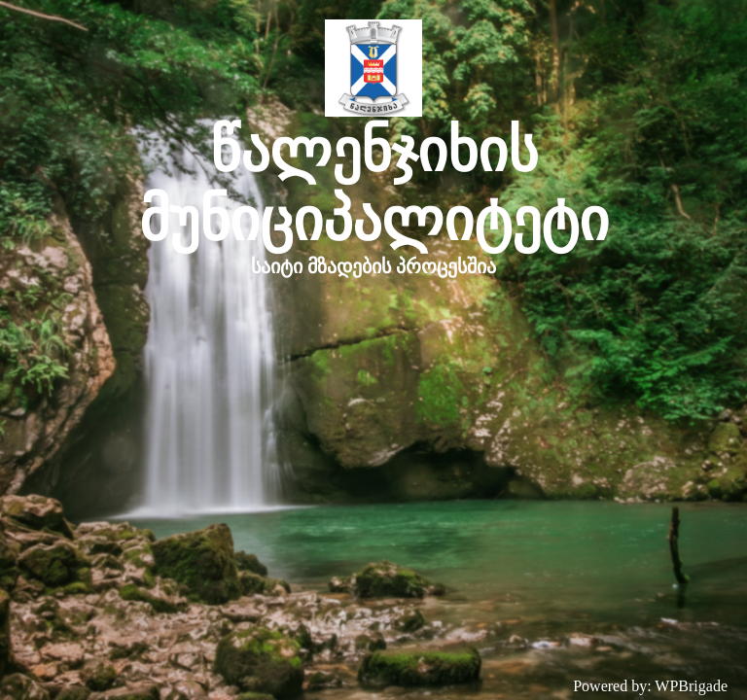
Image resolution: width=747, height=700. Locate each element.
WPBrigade (691, 686)
